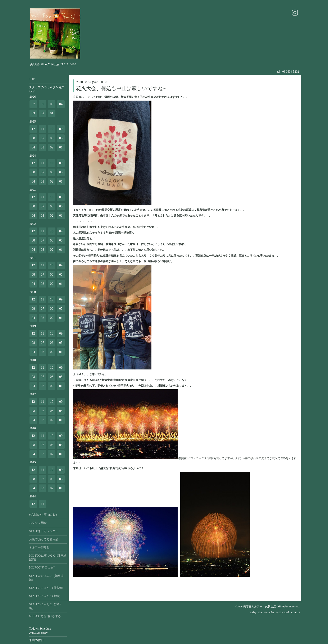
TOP (32, 79)
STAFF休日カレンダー (44, 531)
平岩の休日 (36, 640)
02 (42, 113)
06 (42, 104)
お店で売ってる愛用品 (44, 539)
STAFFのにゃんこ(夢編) (45, 596)
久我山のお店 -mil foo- (44, 515)
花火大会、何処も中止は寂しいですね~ (121, 88)
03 (33, 113)
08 (33, 138)
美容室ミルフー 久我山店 (260, 606)
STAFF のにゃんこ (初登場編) (46, 578)
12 (33, 129)
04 (61, 104)
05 (52, 104)
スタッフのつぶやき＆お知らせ (47, 89)
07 (33, 104)
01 (52, 113)
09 (61, 129)
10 (52, 129)
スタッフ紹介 (38, 523)
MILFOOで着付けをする (45, 616)
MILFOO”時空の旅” (42, 568)
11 (42, 129)
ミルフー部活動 (39, 548)
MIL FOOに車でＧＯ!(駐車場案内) (48, 558)
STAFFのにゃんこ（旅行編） (45, 606)
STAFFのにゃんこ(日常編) (46, 588)
